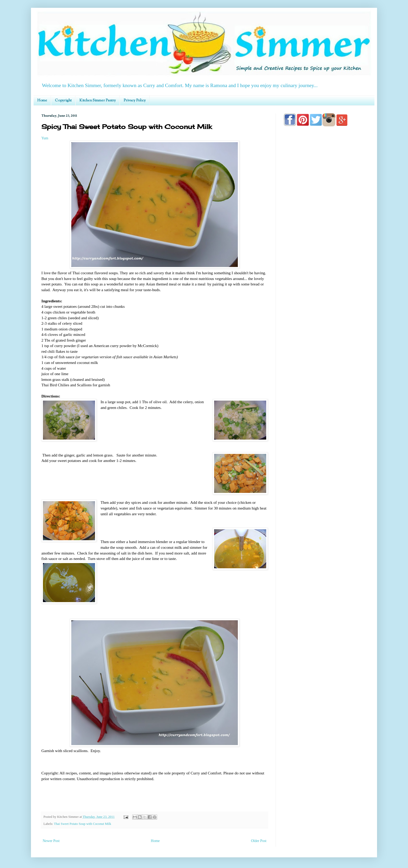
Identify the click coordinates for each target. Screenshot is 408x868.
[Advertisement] (325, 279)
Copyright (63, 101)
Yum (45, 138)
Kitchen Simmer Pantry (98, 101)
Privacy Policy (135, 101)
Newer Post (51, 841)
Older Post (259, 841)
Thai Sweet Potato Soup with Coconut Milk (82, 824)
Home (42, 101)
